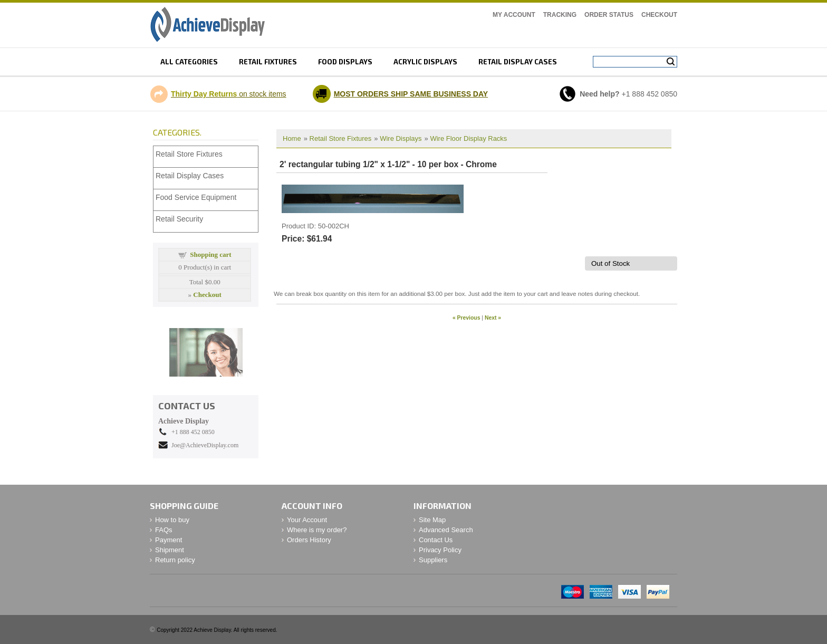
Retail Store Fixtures (341, 138)
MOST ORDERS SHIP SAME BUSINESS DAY (411, 94)
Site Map (432, 520)
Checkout (659, 15)
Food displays (345, 62)
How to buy (172, 520)
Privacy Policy (440, 550)
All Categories (189, 62)
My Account (514, 15)
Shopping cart (210, 254)
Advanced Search (446, 530)
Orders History (309, 540)
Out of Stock (610, 263)
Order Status (609, 15)
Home (292, 138)
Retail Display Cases (190, 176)
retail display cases (518, 62)
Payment (169, 540)
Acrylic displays (425, 62)
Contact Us (436, 540)
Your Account (307, 520)
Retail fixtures (268, 62)
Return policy (175, 560)
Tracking (560, 15)
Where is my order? (317, 530)
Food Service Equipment (196, 197)
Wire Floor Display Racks (468, 138)
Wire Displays (401, 138)
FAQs (164, 530)
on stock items (229, 94)
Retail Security (179, 219)
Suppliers (433, 560)
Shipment (170, 550)
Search (671, 62)
